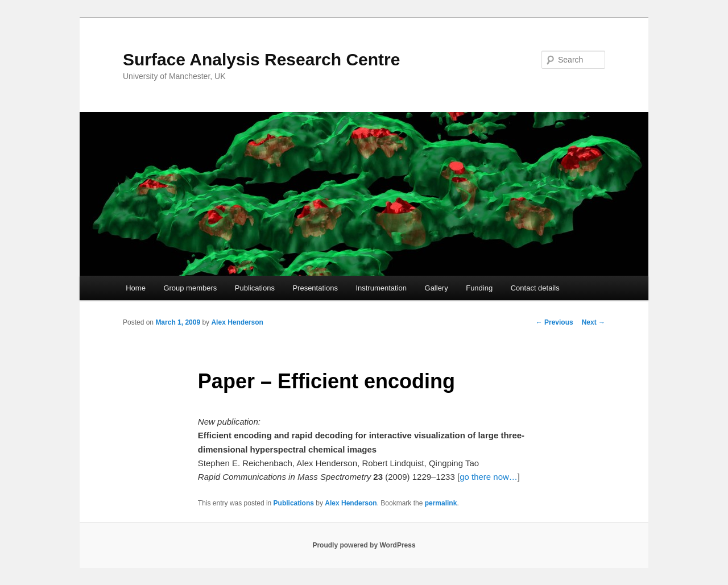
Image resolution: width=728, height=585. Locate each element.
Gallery (437, 288)
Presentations (315, 288)
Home (136, 288)
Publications (255, 288)
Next (593, 322)
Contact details (535, 288)
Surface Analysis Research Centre (261, 59)
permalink (441, 503)
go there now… (489, 477)
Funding (479, 288)
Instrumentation (381, 288)
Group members (190, 288)
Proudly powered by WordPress (364, 545)
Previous (555, 322)
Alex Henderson (237, 322)
